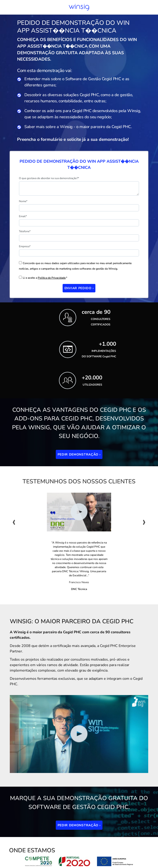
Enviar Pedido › (79, 288)
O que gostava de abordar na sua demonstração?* (49, 178)
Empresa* (25, 246)
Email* (23, 216)
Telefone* (25, 231)
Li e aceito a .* (45, 278)
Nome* (23, 201)
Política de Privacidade (52, 278)
